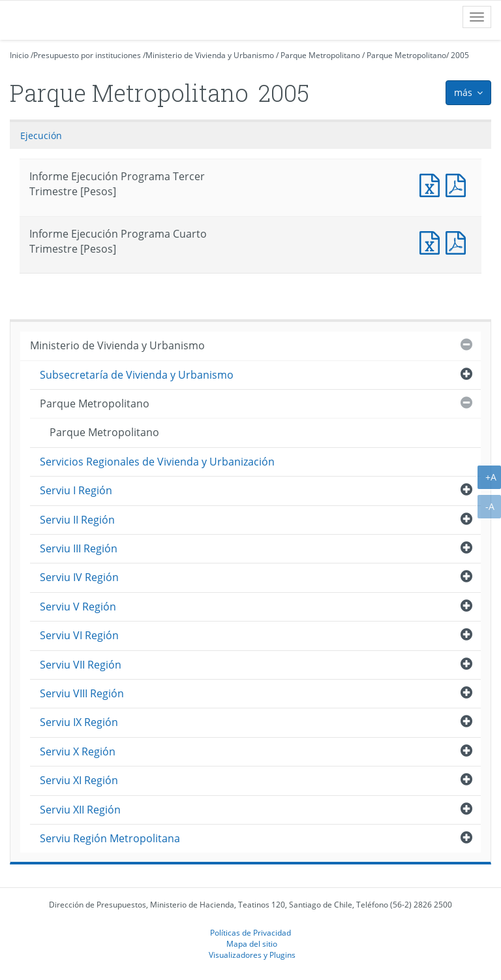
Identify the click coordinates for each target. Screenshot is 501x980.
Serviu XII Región (80, 810)
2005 (460, 55)
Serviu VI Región (79, 635)
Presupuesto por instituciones (87, 55)
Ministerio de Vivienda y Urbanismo (210, 55)
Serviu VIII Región (82, 693)
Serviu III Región (79, 548)
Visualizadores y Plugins (252, 955)
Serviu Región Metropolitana (110, 838)
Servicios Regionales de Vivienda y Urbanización (157, 462)
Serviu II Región (77, 520)
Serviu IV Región (79, 577)
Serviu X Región (78, 751)
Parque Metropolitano (320, 55)
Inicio (19, 55)
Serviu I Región (76, 490)
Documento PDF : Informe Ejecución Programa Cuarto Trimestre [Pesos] (459, 241)
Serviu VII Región (81, 665)
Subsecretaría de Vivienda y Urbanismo (137, 375)
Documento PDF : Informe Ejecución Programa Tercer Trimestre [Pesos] (459, 184)
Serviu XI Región (79, 780)
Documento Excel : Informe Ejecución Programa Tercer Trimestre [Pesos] (433, 184)
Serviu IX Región (79, 722)
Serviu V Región (78, 607)
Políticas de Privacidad (250, 932)
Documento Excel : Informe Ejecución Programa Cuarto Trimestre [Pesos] (433, 241)
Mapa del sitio (252, 943)
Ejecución (41, 135)
